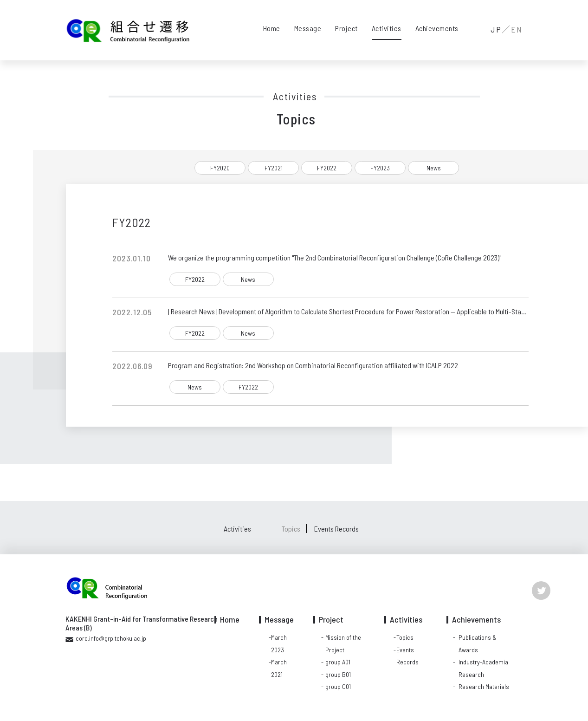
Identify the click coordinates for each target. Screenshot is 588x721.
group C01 (338, 686)
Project (346, 28)
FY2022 (327, 168)
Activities (387, 28)
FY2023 (380, 168)
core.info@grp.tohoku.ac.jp (111, 638)
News (434, 168)
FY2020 (220, 168)
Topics (291, 529)
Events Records (336, 529)
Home (272, 28)
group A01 (338, 662)
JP (496, 29)
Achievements (437, 28)
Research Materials (484, 686)
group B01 (338, 674)
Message (308, 28)
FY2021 (274, 168)
